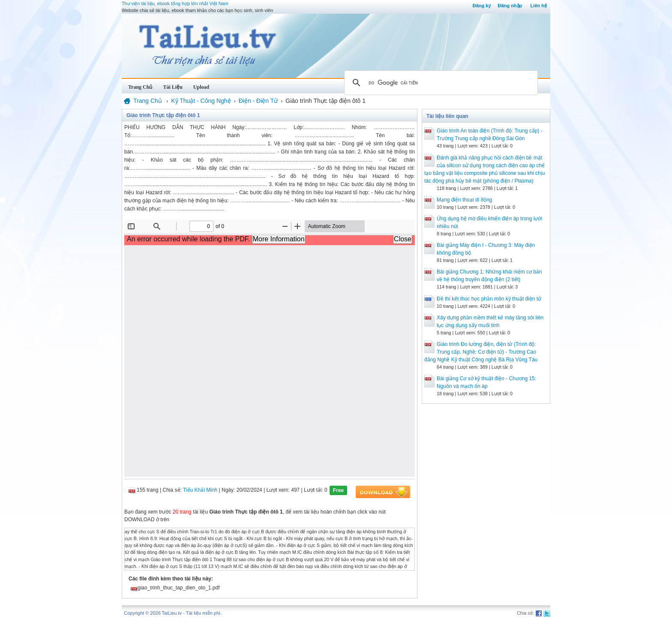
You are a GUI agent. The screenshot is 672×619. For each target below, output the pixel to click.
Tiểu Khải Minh (200, 490)
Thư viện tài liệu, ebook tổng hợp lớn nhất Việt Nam (175, 3)
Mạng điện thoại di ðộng (464, 200)
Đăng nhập (510, 6)
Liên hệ (539, 6)
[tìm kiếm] (440, 83)
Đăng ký (482, 6)
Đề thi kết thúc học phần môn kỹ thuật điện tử (489, 299)
